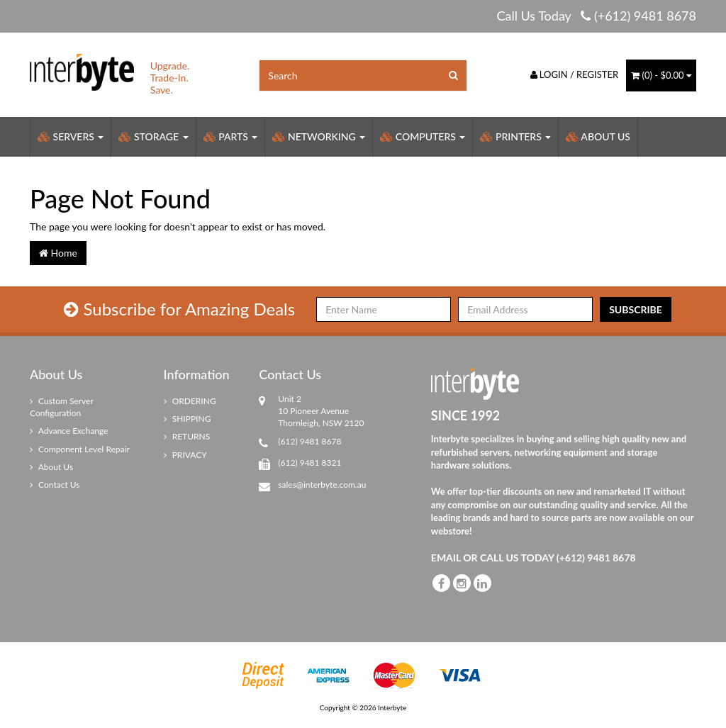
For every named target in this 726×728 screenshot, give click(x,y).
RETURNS (187, 436)
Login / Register (575, 74)
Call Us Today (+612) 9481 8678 (596, 16)
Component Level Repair (80, 449)
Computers (423, 136)
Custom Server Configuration (62, 407)
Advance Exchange (69, 431)
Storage (153, 136)
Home (58, 253)
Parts (231, 136)
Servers (71, 136)
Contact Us (55, 485)
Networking (319, 136)
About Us (598, 136)
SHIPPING (188, 419)
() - (661, 75)
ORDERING (190, 401)
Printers (515, 136)
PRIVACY (185, 455)
